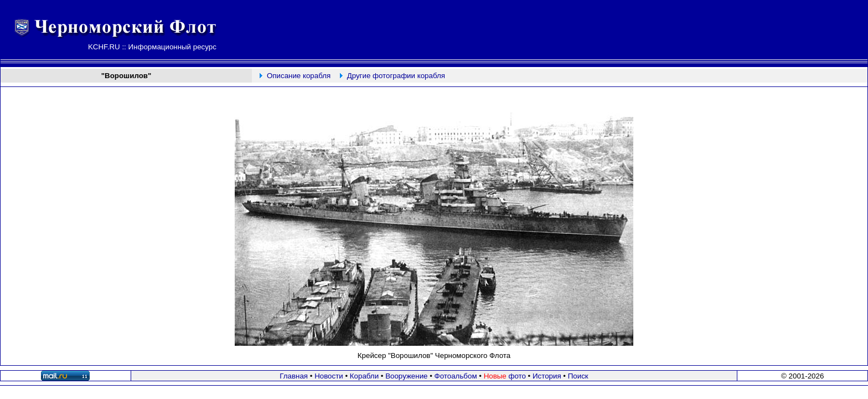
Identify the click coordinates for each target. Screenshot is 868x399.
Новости (329, 376)
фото (505, 376)
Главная (294, 376)
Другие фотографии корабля (396, 76)
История (547, 376)
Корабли (364, 376)
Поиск (578, 376)
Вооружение (406, 376)
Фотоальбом (456, 376)
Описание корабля (299, 76)
